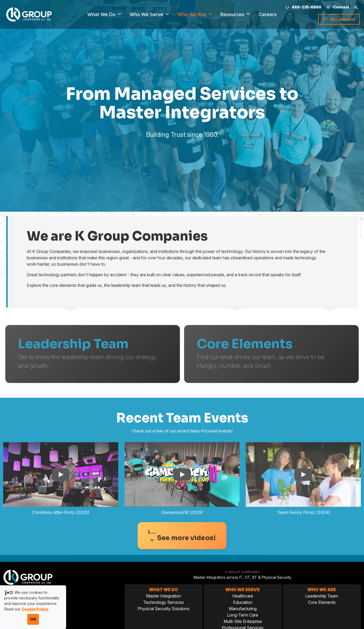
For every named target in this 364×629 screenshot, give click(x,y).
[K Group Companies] (29, 14)
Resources (233, 14)
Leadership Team (322, 596)
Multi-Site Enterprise (243, 621)
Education (243, 602)
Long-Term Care (243, 615)
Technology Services (163, 602)
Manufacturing (243, 609)
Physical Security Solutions (164, 609)
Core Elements (322, 602)
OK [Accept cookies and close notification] (33, 619)
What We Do (102, 14)
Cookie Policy (35, 609)
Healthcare (243, 596)
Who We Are (192, 14)
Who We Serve (147, 14)
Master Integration (163, 596)
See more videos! (182, 547)
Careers (268, 14)
